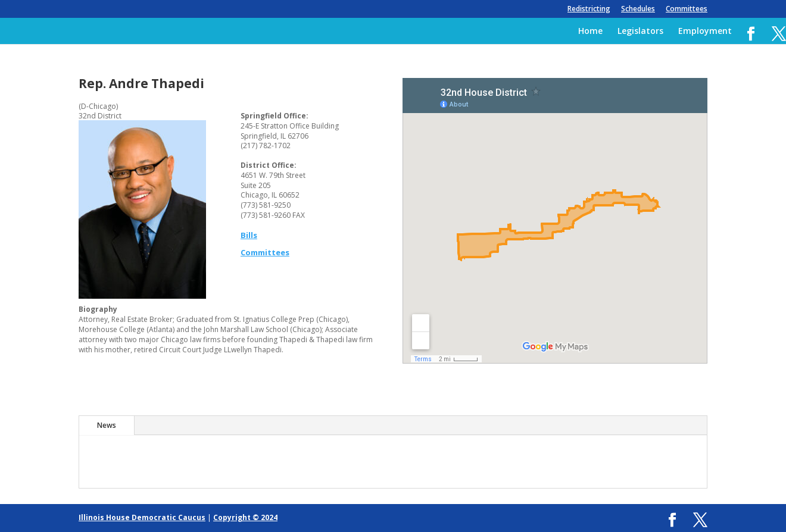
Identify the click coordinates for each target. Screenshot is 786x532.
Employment (705, 32)
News (107, 425)
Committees (687, 10)
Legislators (640, 32)
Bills (249, 235)
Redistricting (589, 10)
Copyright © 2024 (245, 517)
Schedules (638, 10)
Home (590, 32)
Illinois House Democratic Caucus (142, 517)
